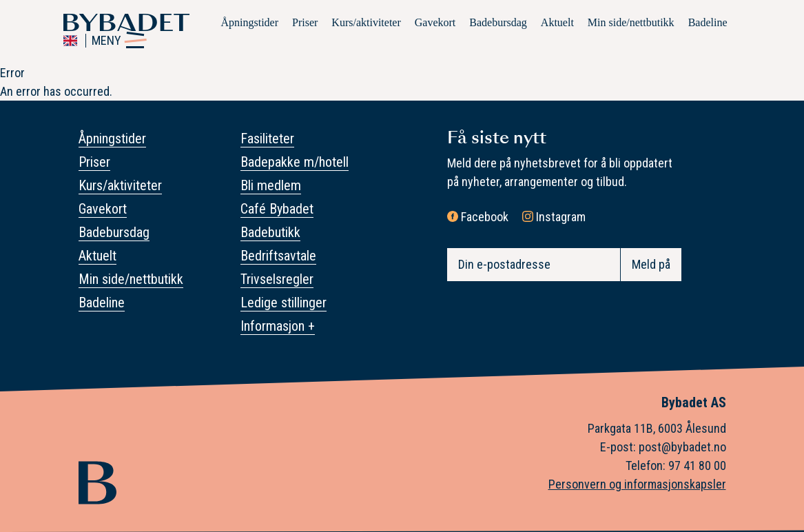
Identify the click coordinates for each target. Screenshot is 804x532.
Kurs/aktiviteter (366, 22)
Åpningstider (249, 22)
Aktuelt (557, 22)
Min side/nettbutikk (631, 22)
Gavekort (435, 22)
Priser (305, 22)
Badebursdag (498, 22)
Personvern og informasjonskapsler (637, 484)
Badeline (708, 22)
